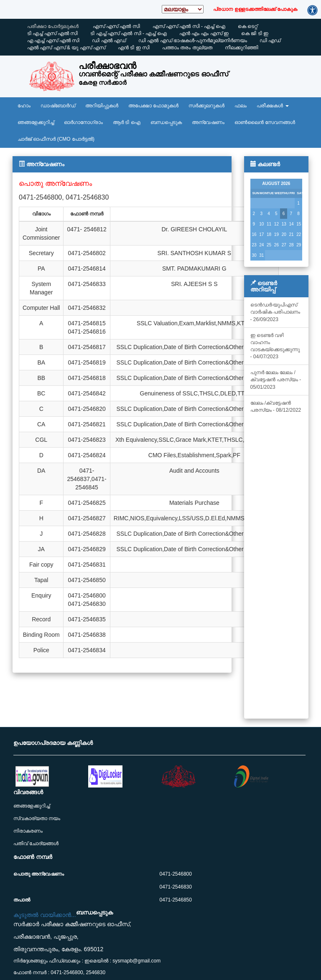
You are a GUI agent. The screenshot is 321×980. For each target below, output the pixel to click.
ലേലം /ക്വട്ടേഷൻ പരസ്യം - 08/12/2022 (276, 406)
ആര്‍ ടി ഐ (127, 122)
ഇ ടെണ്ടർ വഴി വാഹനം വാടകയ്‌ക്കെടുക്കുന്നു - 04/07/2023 (275, 346)
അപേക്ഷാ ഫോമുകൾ (153, 106)
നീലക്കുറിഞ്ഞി (242, 48)
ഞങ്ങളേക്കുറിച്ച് (36, 122)
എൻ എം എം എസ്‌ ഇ (204, 33)
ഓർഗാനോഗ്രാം (83, 122)
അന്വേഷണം (208, 122)
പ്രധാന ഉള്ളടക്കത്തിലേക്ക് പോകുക (255, 9)
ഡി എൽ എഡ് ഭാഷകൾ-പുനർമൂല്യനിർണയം (193, 41)
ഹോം (24, 106)
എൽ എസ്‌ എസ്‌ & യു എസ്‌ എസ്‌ (66, 48)
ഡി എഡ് (270, 41)
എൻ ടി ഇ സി (134, 48)
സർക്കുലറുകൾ (206, 106)
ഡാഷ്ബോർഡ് (58, 106)
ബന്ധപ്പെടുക (166, 122)
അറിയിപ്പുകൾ (102, 106)
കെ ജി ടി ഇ (255, 33)
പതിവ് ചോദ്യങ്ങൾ (36, 843)
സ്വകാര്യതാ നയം (37, 818)
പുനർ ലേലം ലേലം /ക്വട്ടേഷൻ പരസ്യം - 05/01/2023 (276, 380)
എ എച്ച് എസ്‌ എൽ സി (53, 41)
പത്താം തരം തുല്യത (187, 48)
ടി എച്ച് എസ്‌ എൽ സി (52, 33)
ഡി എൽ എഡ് (109, 41)
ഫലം (241, 106)
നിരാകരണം (28, 831)
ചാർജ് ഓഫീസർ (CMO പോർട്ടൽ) (56, 139)
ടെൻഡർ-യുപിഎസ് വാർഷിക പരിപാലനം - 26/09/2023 (275, 312)
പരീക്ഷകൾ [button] (273, 106)
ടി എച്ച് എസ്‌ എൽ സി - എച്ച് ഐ (128, 33)
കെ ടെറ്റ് (248, 26)
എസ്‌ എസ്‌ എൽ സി (116, 26)
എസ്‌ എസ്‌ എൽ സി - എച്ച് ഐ (189, 26)
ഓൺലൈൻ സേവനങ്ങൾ (265, 122)
